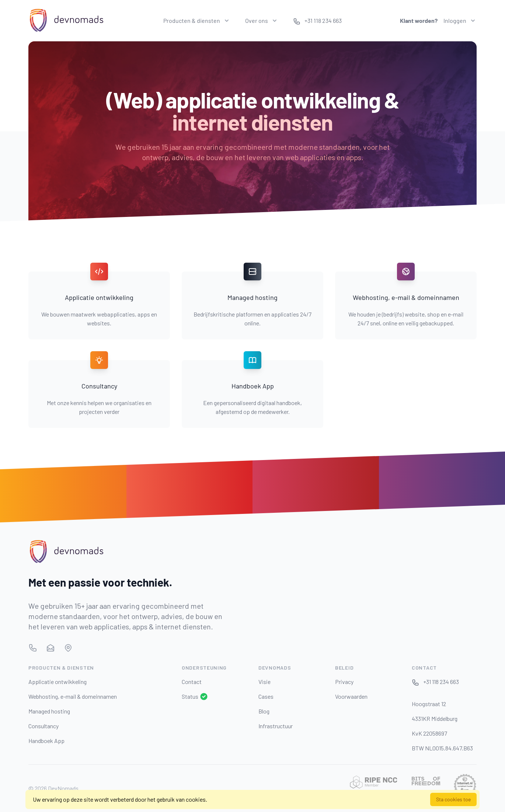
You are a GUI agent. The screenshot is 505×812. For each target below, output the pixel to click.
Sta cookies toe (453, 799)
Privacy (344, 682)
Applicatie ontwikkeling (58, 682)
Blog (264, 711)
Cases (266, 696)
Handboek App (46, 741)
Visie (264, 682)
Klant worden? (419, 20)
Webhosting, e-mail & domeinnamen (73, 696)
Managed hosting (49, 711)
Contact (192, 682)
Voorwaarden (351, 696)
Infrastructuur (276, 726)
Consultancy (43, 726)
